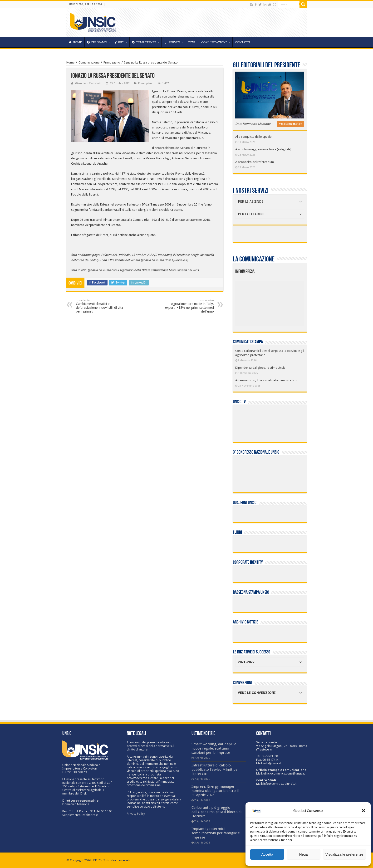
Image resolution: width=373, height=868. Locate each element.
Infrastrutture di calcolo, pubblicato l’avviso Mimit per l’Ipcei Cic (215, 770)
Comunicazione (214, 42)
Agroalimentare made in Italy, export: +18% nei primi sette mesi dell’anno (189, 306)
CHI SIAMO (97, 42)
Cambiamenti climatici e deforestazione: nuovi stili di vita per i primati (100, 306)
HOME (75, 42)
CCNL (192, 42)
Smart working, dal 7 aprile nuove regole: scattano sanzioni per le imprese (214, 748)
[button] (363, 811)
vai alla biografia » (291, 124)
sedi (120, 42)
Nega (304, 854)
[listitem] (284, 301)
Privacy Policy (136, 814)
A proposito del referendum (255, 162)
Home (70, 62)
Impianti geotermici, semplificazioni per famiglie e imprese (216, 833)
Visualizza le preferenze (344, 854)
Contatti (243, 42)
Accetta (267, 854)
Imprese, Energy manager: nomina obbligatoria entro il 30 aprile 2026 (215, 791)
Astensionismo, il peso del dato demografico (266, 380)
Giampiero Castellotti (88, 83)
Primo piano (112, 62)
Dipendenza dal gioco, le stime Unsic (260, 368)
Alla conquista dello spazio (253, 137)
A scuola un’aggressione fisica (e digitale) (263, 149)
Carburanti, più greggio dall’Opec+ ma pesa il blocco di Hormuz (216, 812)
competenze (144, 42)
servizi (172, 42)
